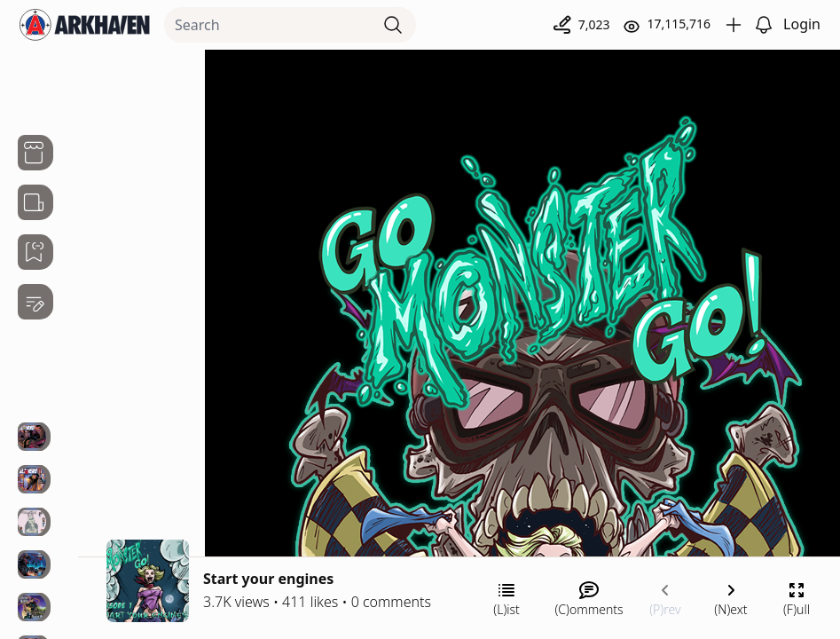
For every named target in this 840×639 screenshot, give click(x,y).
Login (802, 24)
